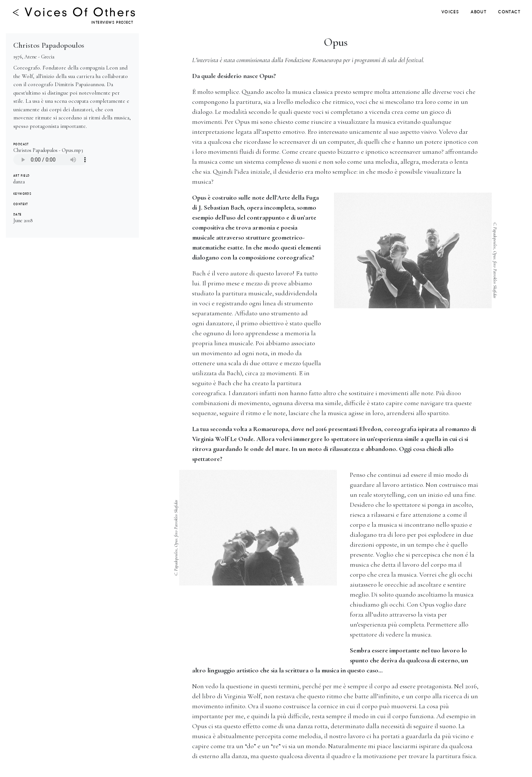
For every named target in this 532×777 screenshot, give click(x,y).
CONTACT (509, 12)
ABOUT (478, 12)
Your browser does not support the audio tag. (50, 160)
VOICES (450, 12)
